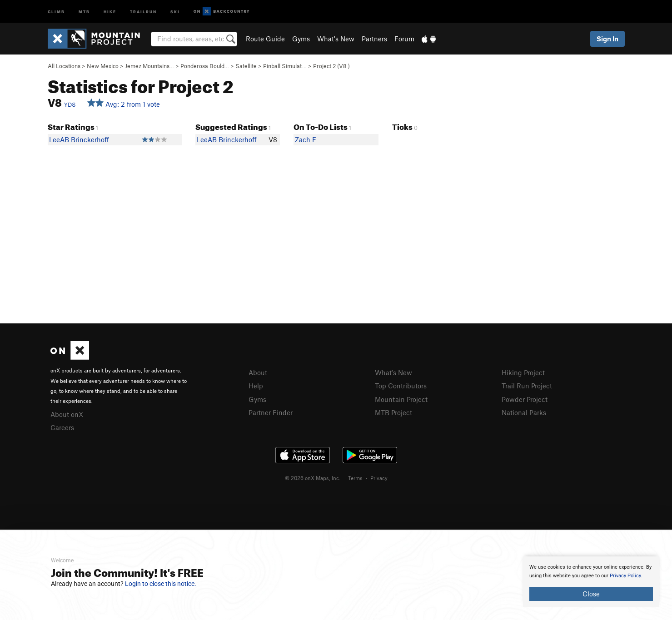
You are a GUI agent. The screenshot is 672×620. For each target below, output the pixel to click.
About (258, 372)
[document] (591, 582)
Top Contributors (401, 386)
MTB (84, 11)
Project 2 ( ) (331, 66)
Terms (355, 478)
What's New (336, 39)
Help (256, 386)
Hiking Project (523, 372)
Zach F (306, 139)
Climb (56, 11)
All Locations (64, 66)
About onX (67, 414)
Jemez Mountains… (149, 66)
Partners (374, 39)
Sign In (607, 39)
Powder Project (525, 399)
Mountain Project (401, 399)
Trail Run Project (527, 386)
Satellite (246, 66)
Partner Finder (271, 412)
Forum (404, 39)
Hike (110, 11)
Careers (62, 427)
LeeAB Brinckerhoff (79, 139)
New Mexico (103, 66)
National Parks (524, 412)
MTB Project (393, 412)
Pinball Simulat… (285, 66)
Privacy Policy (625, 576)
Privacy (379, 478)
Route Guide (265, 39)
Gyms (301, 39)
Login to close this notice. (161, 584)
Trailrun (143, 11)
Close (591, 594)
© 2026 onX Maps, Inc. (313, 478)
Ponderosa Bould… (205, 66)
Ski (175, 11)
